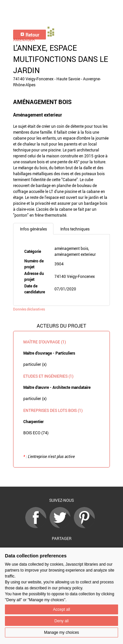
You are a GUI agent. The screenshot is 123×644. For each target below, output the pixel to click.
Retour (30, 35)
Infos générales (33, 229)
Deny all (61, 621)
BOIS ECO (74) (36, 433)
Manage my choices (61, 632)
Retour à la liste (62, 477)
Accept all (61, 609)
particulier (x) (35, 364)
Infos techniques (75, 229)
